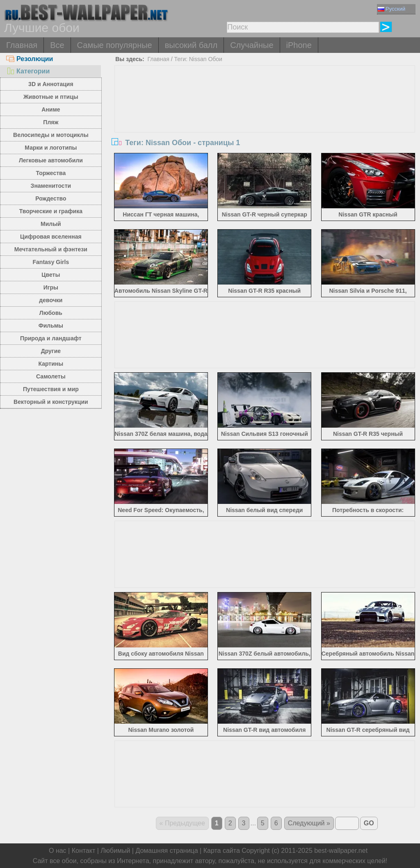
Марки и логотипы (51, 148)
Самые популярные (115, 45)
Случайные (252, 45)
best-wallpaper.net (341, 851)
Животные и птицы (51, 97)
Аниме (51, 109)
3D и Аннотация (51, 84)
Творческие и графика (51, 211)
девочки (51, 300)
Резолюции (30, 59)
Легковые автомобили (51, 160)
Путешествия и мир (51, 389)
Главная (22, 45)
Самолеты (51, 376)
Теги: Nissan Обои (198, 59)
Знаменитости (51, 186)
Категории (28, 71)
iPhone (299, 45)
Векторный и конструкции (51, 402)
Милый (51, 224)
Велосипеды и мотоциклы (51, 135)
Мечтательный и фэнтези (51, 249)
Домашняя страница (167, 851)
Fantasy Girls (51, 262)
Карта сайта (222, 851)
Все (57, 45)
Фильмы (51, 326)
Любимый (115, 851)
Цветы (51, 275)
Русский (391, 9)
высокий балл (191, 45)
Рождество (51, 198)
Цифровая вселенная (51, 237)
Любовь (51, 313)
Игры (51, 287)
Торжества (51, 173)
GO (369, 823)
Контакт (84, 851)
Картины (51, 364)
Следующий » (309, 823)
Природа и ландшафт (51, 338)
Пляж (51, 122)
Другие (51, 351)
